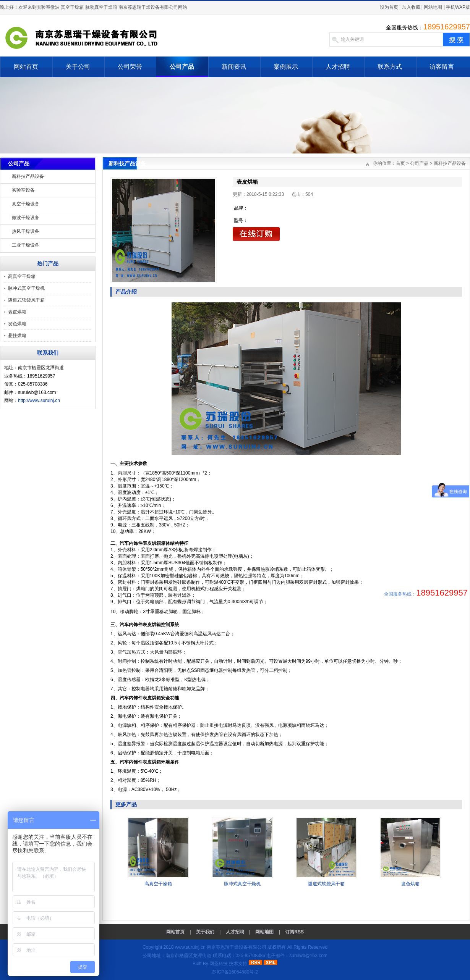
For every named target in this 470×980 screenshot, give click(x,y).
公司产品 (182, 67)
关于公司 (78, 67)
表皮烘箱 (17, 312)
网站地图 (433, 7)
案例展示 (286, 67)
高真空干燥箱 (22, 276)
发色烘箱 (17, 324)
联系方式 (390, 67)
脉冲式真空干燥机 (26, 288)
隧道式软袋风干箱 (26, 300)
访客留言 (442, 67)
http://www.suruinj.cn (39, 400)
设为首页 (389, 7)
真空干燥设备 (26, 204)
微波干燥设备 (26, 218)
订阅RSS (294, 932)
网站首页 (26, 67)
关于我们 (205, 932)
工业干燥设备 (26, 245)
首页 (400, 163)
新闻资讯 (234, 67)
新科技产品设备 (28, 176)
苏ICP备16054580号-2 (235, 972)
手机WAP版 (458, 7)
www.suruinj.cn (190, 947)
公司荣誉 (130, 67)
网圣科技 (219, 964)
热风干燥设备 (26, 231)
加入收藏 (411, 7)
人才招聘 (338, 67)
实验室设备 (23, 190)
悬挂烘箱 (17, 336)
